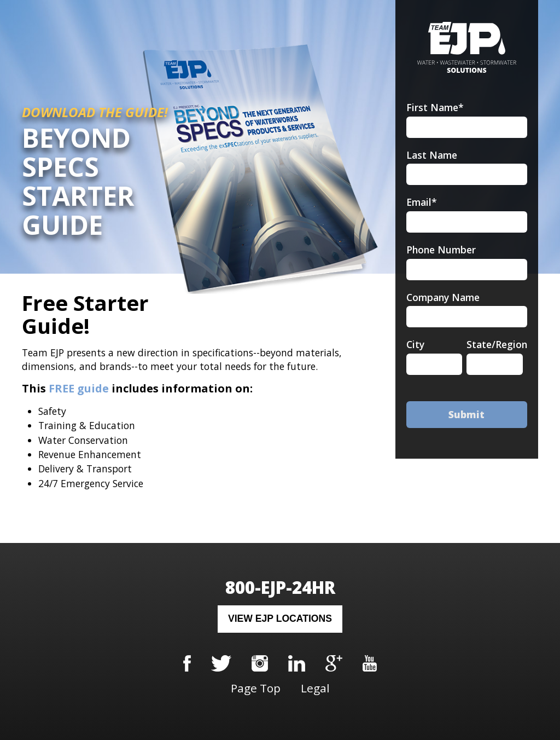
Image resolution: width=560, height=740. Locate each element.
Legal (315, 688)
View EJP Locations (280, 618)
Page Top (256, 688)
